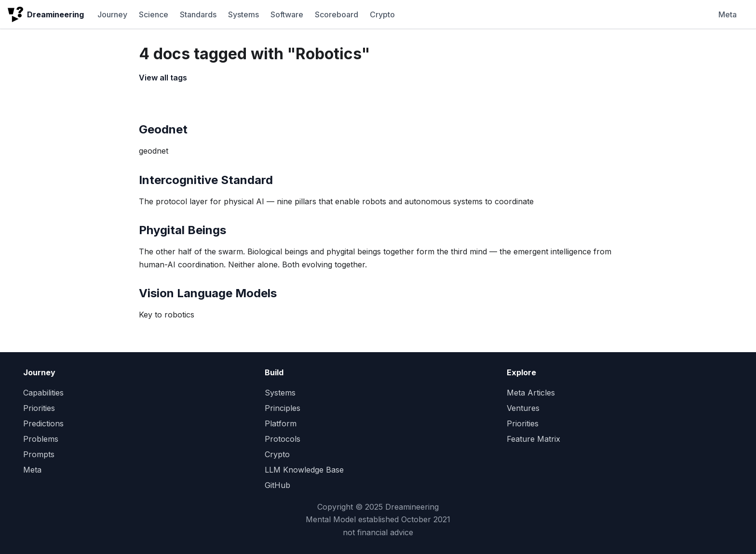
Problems (41, 439)
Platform (281, 423)
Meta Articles (531, 393)
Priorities (39, 408)
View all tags (163, 78)
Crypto (382, 14)
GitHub (277, 485)
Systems (243, 14)
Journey (112, 14)
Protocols (283, 439)
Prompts (39, 454)
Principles (283, 408)
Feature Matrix (533, 439)
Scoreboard (337, 14)
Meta (728, 14)
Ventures (523, 408)
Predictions (43, 423)
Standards (198, 14)
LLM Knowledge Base (304, 470)
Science (154, 14)
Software (287, 14)
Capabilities (43, 393)
